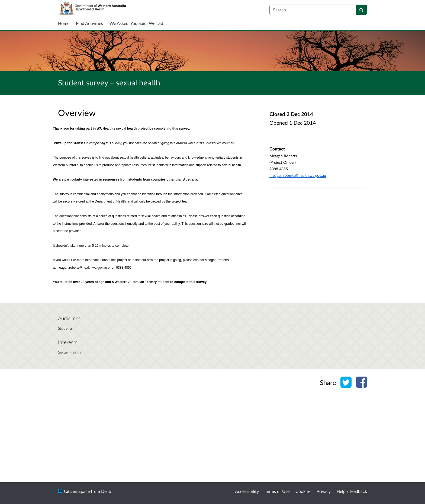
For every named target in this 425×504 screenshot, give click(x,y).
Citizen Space (77, 491)
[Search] (361, 10)
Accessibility (247, 491)
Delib (106, 491)
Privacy (324, 491)
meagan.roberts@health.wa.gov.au (298, 175)
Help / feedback (352, 491)
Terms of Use (277, 491)
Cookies (303, 491)
